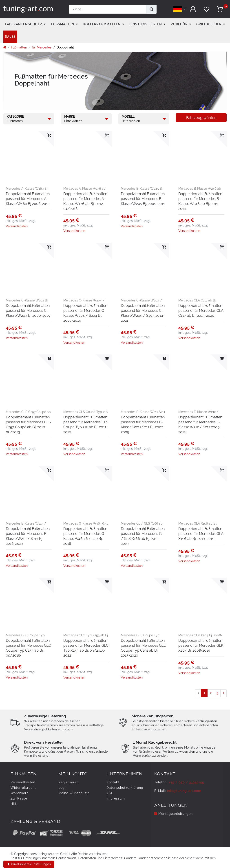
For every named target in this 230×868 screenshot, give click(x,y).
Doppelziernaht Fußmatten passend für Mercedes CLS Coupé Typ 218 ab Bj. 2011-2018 (86, 425)
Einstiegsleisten (146, 24)
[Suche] (151, 9)
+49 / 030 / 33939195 (186, 782)
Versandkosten (17, 226)
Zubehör (179, 24)
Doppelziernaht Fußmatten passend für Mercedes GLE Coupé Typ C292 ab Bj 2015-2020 (143, 648)
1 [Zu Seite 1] (204, 693)
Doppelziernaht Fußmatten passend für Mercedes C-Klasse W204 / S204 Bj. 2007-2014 (85, 313)
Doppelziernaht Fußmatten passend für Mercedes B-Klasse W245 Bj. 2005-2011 (143, 199)
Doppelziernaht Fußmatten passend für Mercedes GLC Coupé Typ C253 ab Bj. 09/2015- (28, 648)
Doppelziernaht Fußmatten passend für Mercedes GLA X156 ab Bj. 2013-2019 (201, 534)
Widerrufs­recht (23, 788)
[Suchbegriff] (108, 9)
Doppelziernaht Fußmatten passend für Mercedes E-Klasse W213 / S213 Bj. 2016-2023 (28, 536)
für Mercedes (42, 47)
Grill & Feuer (209, 24)
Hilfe (14, 804)
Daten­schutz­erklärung (125, 788)
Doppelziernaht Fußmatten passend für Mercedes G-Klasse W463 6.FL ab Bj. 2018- (85, 536)
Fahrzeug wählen (201, 118)
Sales (10, 37)
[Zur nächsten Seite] (223, 693)
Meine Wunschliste (74, 793)
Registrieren (69, 782)
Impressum (116, 798)
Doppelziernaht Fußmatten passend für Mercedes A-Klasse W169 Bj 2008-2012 (28, 199)
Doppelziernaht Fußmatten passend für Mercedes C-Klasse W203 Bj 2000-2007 (28, 311)
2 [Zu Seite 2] (211, 693)
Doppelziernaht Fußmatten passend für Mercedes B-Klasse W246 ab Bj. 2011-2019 (200, 201)
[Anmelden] (193, 9)
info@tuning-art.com (184, 791)
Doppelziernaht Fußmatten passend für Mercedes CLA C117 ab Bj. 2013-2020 (201, 311)
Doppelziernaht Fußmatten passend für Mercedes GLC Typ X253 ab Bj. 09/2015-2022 (86, 648)
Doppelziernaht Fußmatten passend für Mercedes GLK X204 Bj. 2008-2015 (201, 645)
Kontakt (113, 782)
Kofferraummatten (102, 24)
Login (63, 788)
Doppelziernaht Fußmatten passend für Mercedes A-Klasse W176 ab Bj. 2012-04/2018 (85, 201)
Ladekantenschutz (24, 24)
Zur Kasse (19, 798)
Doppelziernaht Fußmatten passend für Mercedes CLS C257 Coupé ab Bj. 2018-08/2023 (28, 425)
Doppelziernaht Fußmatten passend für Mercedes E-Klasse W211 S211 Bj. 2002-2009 (143, 425)
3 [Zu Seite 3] (217, 693)
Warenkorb (20, 793)
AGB (110, 793)
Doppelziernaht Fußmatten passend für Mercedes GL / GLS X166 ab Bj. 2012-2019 (143, 536)
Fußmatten (63, 24)
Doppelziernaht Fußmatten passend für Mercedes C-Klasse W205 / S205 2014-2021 (143, 313)
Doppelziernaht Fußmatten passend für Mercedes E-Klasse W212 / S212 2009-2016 (200, 425)
